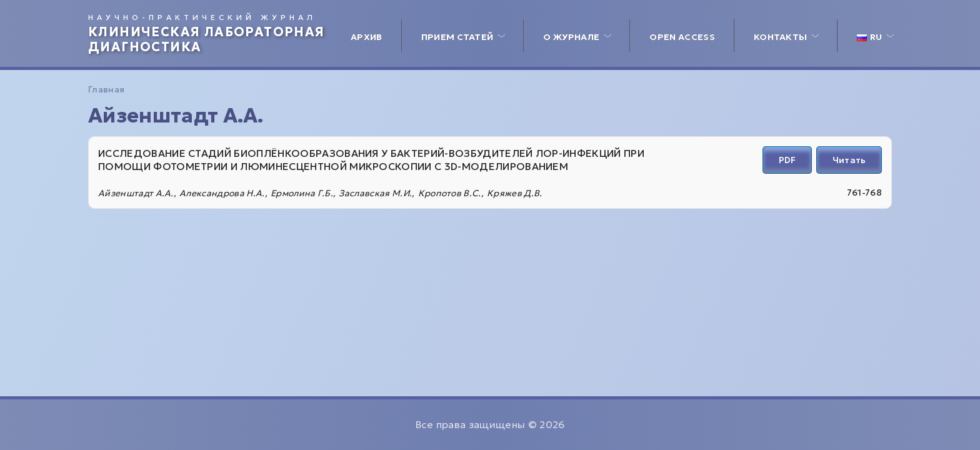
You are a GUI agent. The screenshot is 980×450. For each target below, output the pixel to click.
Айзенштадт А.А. (136, 193)
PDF (787, 160)
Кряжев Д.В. (515, 193)
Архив (367, 37)
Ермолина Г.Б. (302, 193)
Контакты (781, 37)
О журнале (571, 37)
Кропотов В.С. (450, 193)
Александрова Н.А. (222, 193)
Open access (682, 37)
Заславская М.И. (375, 193)
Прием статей (457, 37)
